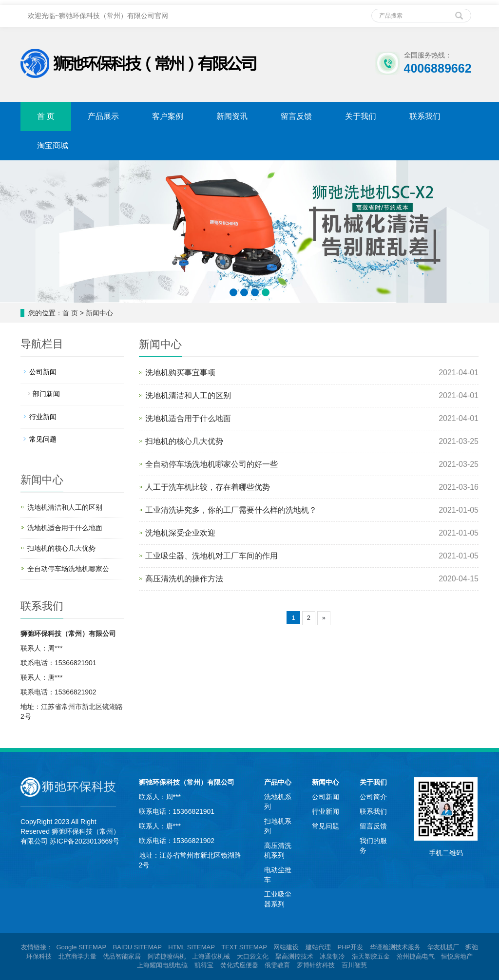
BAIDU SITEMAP (137, 947)
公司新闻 (43, 372)
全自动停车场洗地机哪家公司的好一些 (211, 464)
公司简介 (373, 797)
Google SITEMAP (81, 947)
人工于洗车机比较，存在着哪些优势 (208, 487)
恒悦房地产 (457, 956)
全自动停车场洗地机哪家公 (68, 569)
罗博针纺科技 (316, 965)
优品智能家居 (122, 956)
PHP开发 (351, 947)
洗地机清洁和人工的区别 (188, 395)
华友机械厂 (443, 947)
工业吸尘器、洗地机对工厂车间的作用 (211, 556)
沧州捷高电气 (416, 956)
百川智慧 (354, 965)
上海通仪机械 (211, 956)
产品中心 (278, 782)
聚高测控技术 (294, 956)
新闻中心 (99, 313)
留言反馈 (296, 116)
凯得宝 (204, 965)
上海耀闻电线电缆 (162, 965)
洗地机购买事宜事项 (180, 373)
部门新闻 (46, 394)
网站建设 (286, 947)
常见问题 (43, 439)
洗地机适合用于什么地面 (188, 418)
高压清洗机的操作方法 (184, 579)
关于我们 (361, 116)
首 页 (46, 116)
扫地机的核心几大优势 (184, 441)
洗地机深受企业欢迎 (180, 533)
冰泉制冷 (332, 956)
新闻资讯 (232, 116)
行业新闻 (43, 417)
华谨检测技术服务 (395, 947)
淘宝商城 (53, 145)
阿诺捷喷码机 (167, 956)
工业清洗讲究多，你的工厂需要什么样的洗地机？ (231, 510)
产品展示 (103, 116)
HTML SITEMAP (191, 947)
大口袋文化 (253, 956)
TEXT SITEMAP (244, 947)
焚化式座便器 (239, 965)
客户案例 (168, 116)
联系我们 (425, 116)
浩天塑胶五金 (371, 956)
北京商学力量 (77, 956)
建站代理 (318, 947)
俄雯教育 (277, 965)
